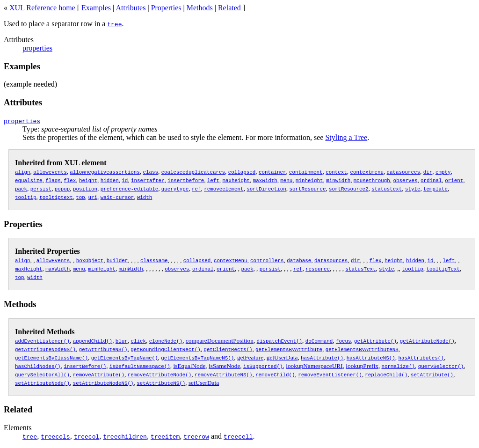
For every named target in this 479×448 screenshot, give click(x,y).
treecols (55, 436)
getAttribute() (375, 341)
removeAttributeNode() (160, 374)
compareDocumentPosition (220, 341)
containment (306, 172)
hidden (110, 180)
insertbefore (186, 180)
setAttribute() (432, 374)
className (154, 260)
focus (343, 341)
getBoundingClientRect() (165, 349)
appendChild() (93, 341)
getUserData (282, 357)
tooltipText (443, 268)
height (88, 180)
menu (286, 180)
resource (318, 268)
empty (443, 172)
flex (70, 180)
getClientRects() (228, 349)
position (85, 188)
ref (196, 188)
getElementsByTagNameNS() (197, 357)
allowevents (50, 172)
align (22, 172)
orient (454, 180)
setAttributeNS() (161, 383)
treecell (238, 436)
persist (41, 188)
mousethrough (372, 180)
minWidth (131, 268)
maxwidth (265, 180)
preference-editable (129, 188)
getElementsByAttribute (289, 349)
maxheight (236, 180)
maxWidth (58, 268)
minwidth (338, 180)
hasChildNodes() (38, 366)
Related (229, 8)
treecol (87, 436)
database (299, 260)
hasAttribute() (322, 357)
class (150, 172)
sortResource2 (348, 188)
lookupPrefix (362, 366)
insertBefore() (85, 366)
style (413, 188)
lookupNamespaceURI (314, 366)
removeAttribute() (99, 374)
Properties (166, 8)
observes (405, 180)
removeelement (224, 188)
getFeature (250, 357)
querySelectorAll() (42, 374)
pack (21, 188)
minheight (309, 180)
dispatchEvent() (279, 341)
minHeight (102, 268)
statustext (387, 188)
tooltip (25, 197)
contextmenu (367, 172)
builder (117, 260)
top (80, 197)
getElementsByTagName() (125, 357)
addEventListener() (42, 341)
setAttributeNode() (42, 383)
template (435, 188)
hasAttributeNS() (371, 357)
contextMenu (230, 260)
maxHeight (29, 268)
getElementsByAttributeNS (362, 349)
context (336, 172)
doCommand (319, 341)
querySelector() (441, 366)
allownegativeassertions (105, 172)
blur (122, 341)
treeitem (165, 436)
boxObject (90, 260)
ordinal (431, 180)
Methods (200, 8)
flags (53, 180)
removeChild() (275, 374)
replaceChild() (386, 374)
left (213, 180)
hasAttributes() (421, 357)
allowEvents (53, 260)
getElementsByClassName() (51, 357)
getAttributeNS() (103, 349)
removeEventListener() (330, 374)
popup (62, 188)
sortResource (307, 188)
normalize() (398, 366)
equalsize (29, 180)
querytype (175, 188)
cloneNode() (166, 341)
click (138, 341)
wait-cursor (117, 197)
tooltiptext (56, 197)
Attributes (131, 8)
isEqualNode (189, 366)
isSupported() (263, 366)
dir (428, 172)
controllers (267, 260)
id (125, 180)
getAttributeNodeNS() (45, 349)
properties (37, 48)
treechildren (125, 436)
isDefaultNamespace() (140, 366)
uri (93, 197)
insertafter (148, 180)
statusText (360, 268)
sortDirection (266, 188)
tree (114, 24)
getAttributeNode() (427, 341)
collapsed (242, 172)
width (145, 197)
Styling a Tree (346, 137)
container (272, 172)
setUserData (204, 383)
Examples (96, 8)
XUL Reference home (42, 8)
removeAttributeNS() (223, 374)
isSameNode (224, 366)
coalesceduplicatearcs (193, 172)
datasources (403, 172)
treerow (196, 436)
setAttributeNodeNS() (103, 383)
